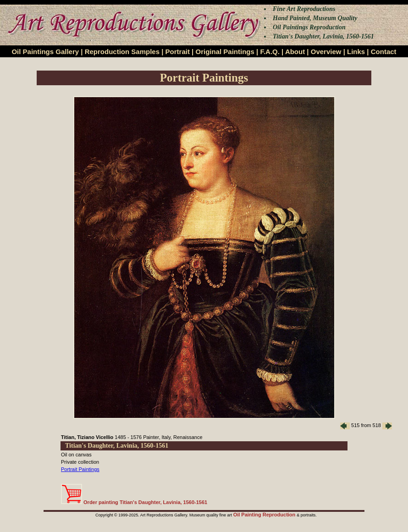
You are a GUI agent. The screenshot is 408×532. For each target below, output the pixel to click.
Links (356, 52)
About (295, 52)
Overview (326, 52)
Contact (384, 52)
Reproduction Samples (122, 52)
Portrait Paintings (80, 469)
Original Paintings (225, 52)
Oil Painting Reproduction (265, 515)
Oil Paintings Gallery (45, 52)
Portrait (178, 52)
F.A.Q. (270, 52)
